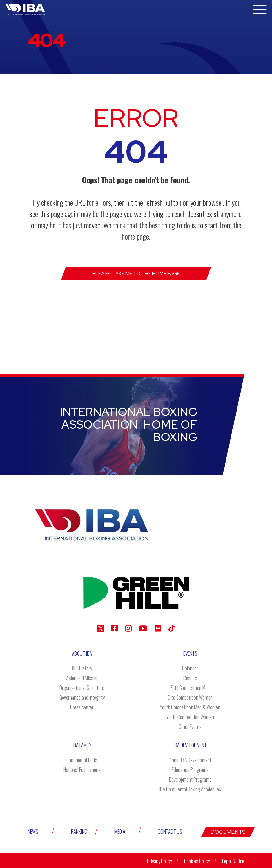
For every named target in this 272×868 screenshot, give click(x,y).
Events (190, 653)
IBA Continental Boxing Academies (190, 789)
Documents (228, 831)
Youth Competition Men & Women (190, 707)
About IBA (82, 653)
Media (120, 831)
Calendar (190, 668)
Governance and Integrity (82, 697)
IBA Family (82, 745)
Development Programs (190, 779)
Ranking (79, 831)
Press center (82, 707)
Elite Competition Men (190, 688)
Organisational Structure (82, 688)
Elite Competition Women (190, 697)
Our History (82, 668)
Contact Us (170, 831)
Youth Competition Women (190, 717)
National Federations (82, 770)
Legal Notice (233, 860)
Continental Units (82, 760)
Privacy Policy (159, 860)
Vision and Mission (82, 678)
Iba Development (190, 745)
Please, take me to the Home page (136, 273)
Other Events (190, 727)
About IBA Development (190, 760)
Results (190, 678)
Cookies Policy (197, 860)
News (33, 831)
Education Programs (190, 770)
